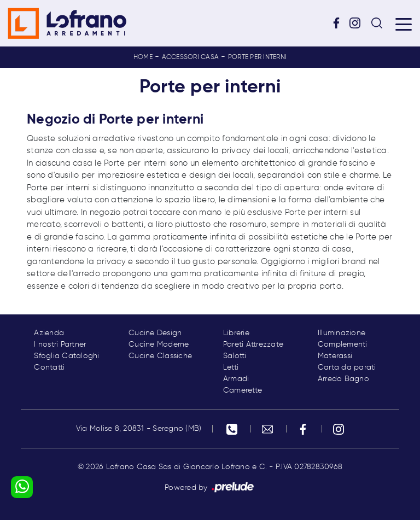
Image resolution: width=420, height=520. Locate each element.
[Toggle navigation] (404, 24)
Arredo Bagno (343, 379)
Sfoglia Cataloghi (66, 356)
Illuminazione (342, 333)
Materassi (335, 356)
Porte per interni (257, 57)
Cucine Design (155, 333)
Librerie (236, 333)
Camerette (243, 390)
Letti (231, 367)
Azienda (49, 333)
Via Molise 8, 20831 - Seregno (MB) (139, 429)
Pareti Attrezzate (253, 344)
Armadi (236, 379)
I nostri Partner (60, 344)
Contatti (49, 367)
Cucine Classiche (160, 356)
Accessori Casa (191, 57)
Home (143, 57)
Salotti (235, 356)
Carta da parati (347, 367)
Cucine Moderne (159, 344)
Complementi (343, 344)
